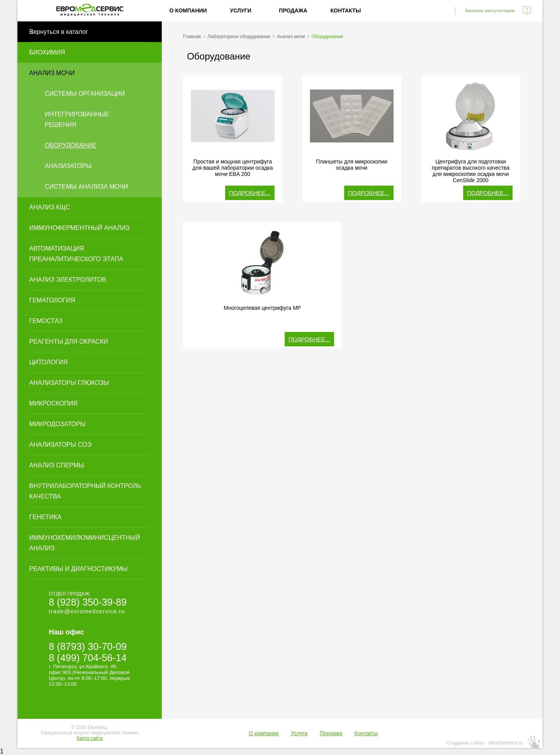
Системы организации (85, 94)
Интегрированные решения (77, 119)
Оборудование (71, 145)
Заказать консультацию (490, 11)
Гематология (52, 300)
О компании (188, 11)
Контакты (346, 11)
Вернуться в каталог (59, 32)
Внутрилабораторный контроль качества (85, 491)
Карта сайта (90, 738)
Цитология (48, 362)
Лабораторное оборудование (239, 37)
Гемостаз (46, 321)
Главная (192, 37)
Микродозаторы (57, 424)
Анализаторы (68, 166)
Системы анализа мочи (86, 187)
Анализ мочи (52, 73)
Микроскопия (53, 403)
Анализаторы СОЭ (60, 445)
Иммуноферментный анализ (79, 228)
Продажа (293, 11)
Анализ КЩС (50, 207)
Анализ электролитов (67, 280)
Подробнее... (250, 193)
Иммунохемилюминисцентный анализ (85, 543)
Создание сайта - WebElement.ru (485, 743)
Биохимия (47, 52)
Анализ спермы (57, 465)
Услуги (241, 11)
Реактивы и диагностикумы (78, 569)
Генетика (45, 517)
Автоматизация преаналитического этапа (76, 254)
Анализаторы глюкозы (69, 383)
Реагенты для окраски (69, 342)
